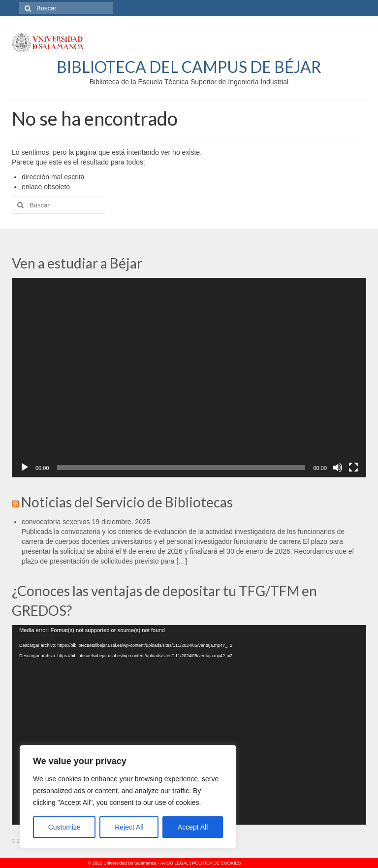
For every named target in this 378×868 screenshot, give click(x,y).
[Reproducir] (25, 467)
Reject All (129, 827)
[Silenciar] (338, 467)
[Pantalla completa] (353, 467)
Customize (64, 827)
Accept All (193, 827)
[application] (189, 378)
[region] (128, 797)
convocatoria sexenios (56, 522)
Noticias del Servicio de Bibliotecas (127, 502)
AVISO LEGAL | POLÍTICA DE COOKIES (200, 863)
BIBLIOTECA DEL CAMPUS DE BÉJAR (189, 67)
